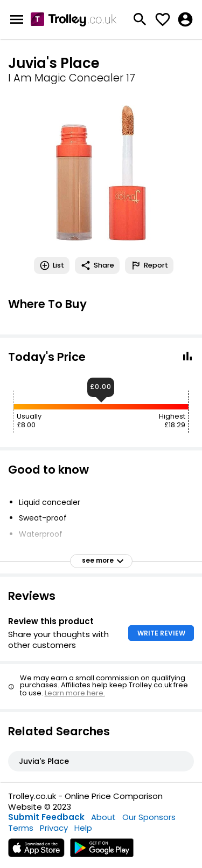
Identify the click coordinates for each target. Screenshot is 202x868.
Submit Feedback (46, 817)
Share (97, 265)
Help (83, 828)
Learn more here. (75, 693)
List (52, 265)
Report (149, 265)
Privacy (54, 828)
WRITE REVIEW (161, 633)
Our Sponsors (149, 817)
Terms (21, 828)
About (103, 817)
